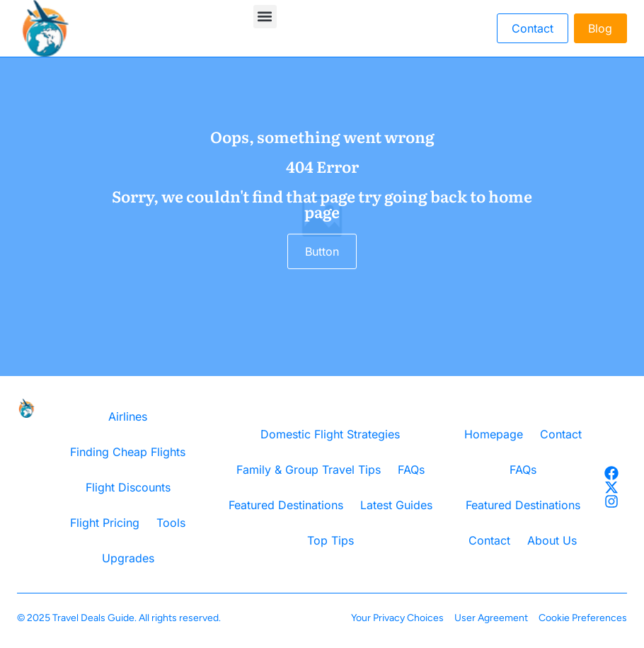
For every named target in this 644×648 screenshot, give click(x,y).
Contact (561, 434)
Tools (171, 523)
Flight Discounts (128, 487)
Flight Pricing (105, 523)
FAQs (411, 470)
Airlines (128, 416)
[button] (265, 17)
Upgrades (128, 558)
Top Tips (330, 540)
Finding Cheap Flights (128, 452)
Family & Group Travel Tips (309, 470)
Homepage (494, 434)
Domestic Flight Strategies (330, 434)
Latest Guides (396, 505)
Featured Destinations (286, 505)
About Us (552, 540)
